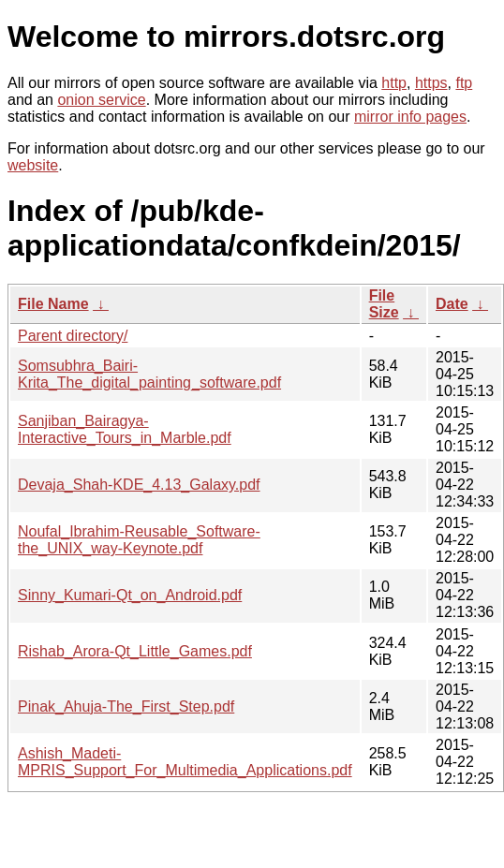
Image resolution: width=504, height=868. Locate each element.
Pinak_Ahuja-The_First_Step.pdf (126, 706)
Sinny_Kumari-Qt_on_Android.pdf (130, 595)
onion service (101, 100)
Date (452, 304)
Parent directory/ (73, 336)
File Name (53, 304)
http (394, 83)
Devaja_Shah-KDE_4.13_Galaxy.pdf (139, 485)
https (431, 83)
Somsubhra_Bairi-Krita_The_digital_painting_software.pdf (149, 374)
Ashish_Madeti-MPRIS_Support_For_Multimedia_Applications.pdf (185, 762)
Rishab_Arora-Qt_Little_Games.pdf (135, 651)
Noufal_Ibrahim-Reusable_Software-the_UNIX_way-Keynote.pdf (139, 540)
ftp (464, 83)
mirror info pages (410, 117)
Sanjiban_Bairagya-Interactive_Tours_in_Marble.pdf (125, 429)
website (33, 165)
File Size (384, 304)
